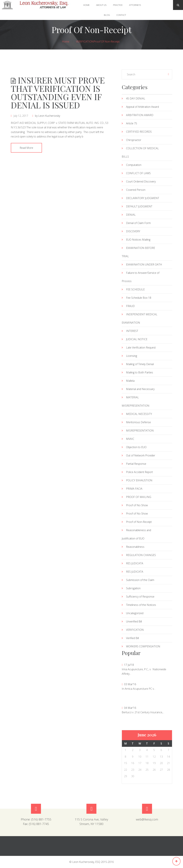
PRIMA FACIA (134, 489)
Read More (26, 148)
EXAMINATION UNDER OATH (144, 264)
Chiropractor (134, 140)
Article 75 (132, 123)
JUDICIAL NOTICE (137, 339)
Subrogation (133, 588)
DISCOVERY (133, 231)
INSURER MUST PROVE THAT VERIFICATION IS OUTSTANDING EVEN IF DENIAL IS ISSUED (58, 93)
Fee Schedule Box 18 (139, 298)
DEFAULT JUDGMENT (139, 206)
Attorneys (135, 5)
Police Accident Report (139, 472)
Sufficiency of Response (140, 597)
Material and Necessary (140, 389)
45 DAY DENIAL (136, 98)
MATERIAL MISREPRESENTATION (136, 401)
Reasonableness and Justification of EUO (136, 534)
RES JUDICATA (135, 563)
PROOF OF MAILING (139, 497)
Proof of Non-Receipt (107, 42)
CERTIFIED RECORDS (139, 132)
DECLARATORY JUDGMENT (143, 198)
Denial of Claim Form (138, 223)
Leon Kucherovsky (49, 116)
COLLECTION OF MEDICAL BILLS (140, 152)
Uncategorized (135, 613)
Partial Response (136, 464)
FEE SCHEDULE (135, 289)
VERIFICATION (85, 42)
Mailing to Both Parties (140, 372)
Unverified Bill (134, 621)
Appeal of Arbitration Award (142, 107)
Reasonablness (135, 547)
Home (86, 5)
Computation (134, 165)
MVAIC (130, 439)
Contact (121, 15)
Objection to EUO (136, 447)
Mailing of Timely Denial (140, 364)
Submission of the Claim (140, 580)
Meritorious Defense (138, 422)
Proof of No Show (137, 505)
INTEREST (132, 331)
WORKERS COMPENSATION (143, 646)
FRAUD (130, 306)
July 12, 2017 (21, 116)
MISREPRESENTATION (140, 431)
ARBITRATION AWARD (140, 115)
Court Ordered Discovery (141, 181)
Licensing (132, 356)
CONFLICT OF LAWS (138, 173)
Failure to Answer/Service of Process (141, 277)
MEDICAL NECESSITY (139, 414)
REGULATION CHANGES (141, 555)
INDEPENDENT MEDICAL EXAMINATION (140, 318)
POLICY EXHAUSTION (139, 480)
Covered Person (136, 190)
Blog (107, 15)
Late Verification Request (141, 347)
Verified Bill (132, 638)
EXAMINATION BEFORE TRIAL (138, 252)
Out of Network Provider (141, 455)
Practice (118, 5)
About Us (101, 5)
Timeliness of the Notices (141, 605)
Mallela (130, 381)
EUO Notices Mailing (138, 240)
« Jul (125, 74)
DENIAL (131, 215)
